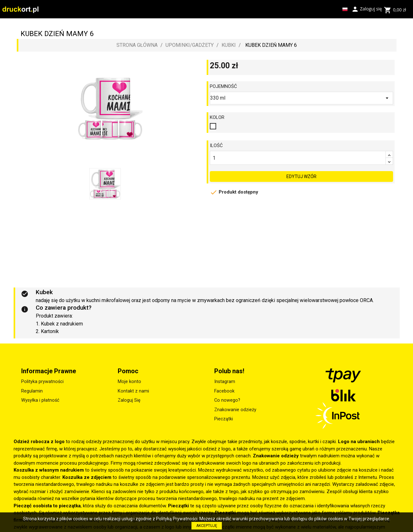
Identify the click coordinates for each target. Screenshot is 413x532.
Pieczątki (224, 419)
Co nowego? (227, 400)
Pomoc (128, 371)
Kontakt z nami (133, 391)
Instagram (225, 382)
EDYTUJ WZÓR (301, 173)
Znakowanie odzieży (235, 410)
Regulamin (32, 391)
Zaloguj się (367, 9)
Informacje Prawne (49, 371)
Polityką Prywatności (177, 519)
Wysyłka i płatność (40, 400)
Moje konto (129, 382)
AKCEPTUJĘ (207, 526)
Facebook (224, 391)
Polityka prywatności (42, 382)
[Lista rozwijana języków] (345, 9)
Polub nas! (229, 371)
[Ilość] (298, 158)
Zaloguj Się (129, 400)
